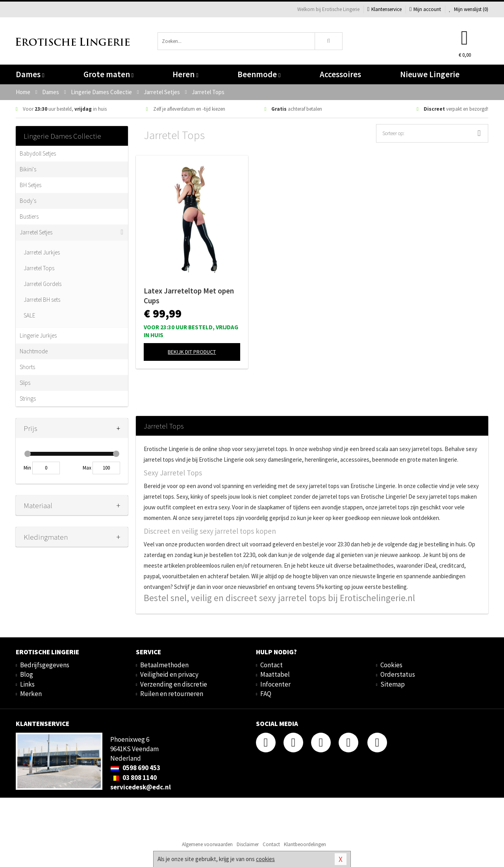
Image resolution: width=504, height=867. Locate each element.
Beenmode (259, 74)
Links (27, 684)
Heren (185, 74)
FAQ (266, 694)
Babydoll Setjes (38, 153)
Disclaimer (248, 844)
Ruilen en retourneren (172, 694)
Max (87, 468)
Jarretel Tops (39, 268)
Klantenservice (384, 9)
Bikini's (28, 169)
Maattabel (275, 674)
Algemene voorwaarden (207, 844)
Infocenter (275, 684)
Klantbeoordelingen (305, 844)
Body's (28, 201)
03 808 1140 (133, 778)
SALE (29, 315)
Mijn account (425, 9)
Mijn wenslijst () (469, 9)
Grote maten (108, 74)
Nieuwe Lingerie (430, 74)
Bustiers (29, 216)
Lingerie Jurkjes (38, 335)
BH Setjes (31, 185)
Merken (31, 694)
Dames (30, 74)
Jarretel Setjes (36, 232)
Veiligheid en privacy (169, 674)
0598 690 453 (135, 768)
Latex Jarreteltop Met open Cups (189, 296)
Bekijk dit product (192, 352)
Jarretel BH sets (42, 300)
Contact (271, 665)
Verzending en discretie (174, 684)
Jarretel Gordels (43, 284)
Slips (25, 383)
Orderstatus (398, 674)
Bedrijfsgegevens (45, 665)
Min (27, 468)
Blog (27, 674)
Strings (28, 398)
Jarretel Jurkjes (42, 252)
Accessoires (340, 74)
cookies (265, 859)
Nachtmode (34, 351)
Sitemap (393, 684)
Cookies (391, 665)
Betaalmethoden (164, 665)
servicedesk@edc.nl (141, 787)
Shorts (27, 367)
